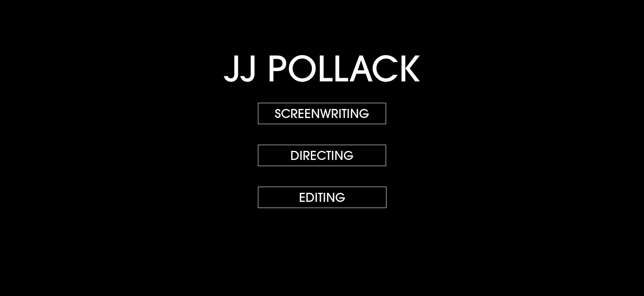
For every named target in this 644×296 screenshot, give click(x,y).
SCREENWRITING (322, 113)
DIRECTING (322, 155)
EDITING (322, 197)
